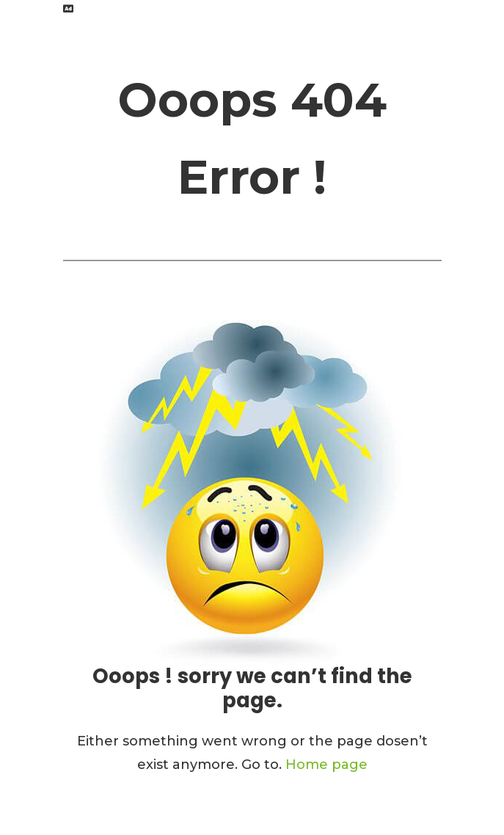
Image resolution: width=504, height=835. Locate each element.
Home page (326, 765)
